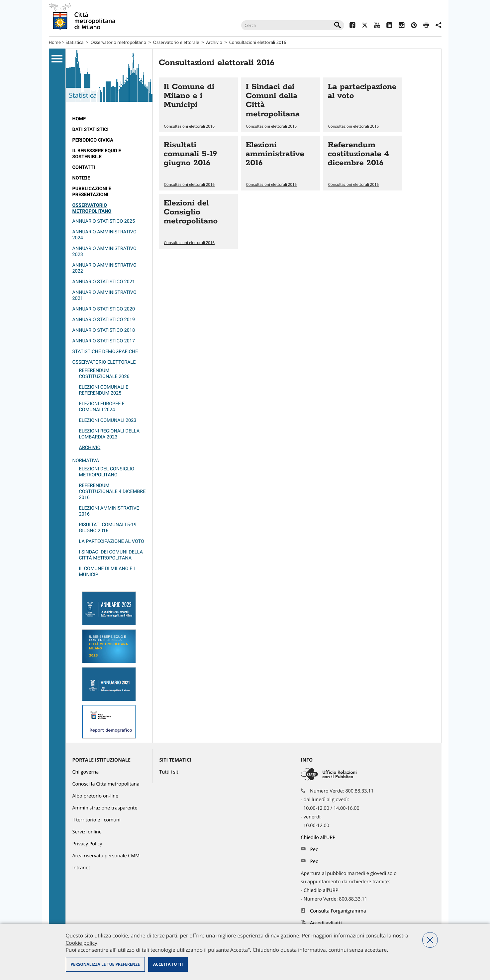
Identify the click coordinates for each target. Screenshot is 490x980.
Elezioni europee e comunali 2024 (102, 407)
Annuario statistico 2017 (104, 341)
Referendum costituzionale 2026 (104, 373)
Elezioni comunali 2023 (108, 420)
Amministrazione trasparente (105, 808)
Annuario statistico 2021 (104, 282)
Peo (314, 861)
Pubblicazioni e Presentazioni (92, 192)
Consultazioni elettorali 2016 (258, 42)
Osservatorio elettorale (176, 42)
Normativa (86, 461)
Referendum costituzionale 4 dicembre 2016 (112, 491)
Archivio (214, 42)
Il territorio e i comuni (97, 820)
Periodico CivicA (93, 140)
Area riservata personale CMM (106, 856)
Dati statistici (91, 129)
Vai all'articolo (198, 105)
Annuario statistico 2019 (104, 320)
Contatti (84, 167)
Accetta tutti (168, 964)
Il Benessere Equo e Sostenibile (97, 154)
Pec (314, 850)
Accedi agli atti (326, 923)
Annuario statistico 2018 (104, 330)
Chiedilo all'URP (319, 838)
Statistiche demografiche (105, 352)
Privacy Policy (87, 844)
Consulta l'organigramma (338, 911)
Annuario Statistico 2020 (104, 309)
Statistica (74, 42)
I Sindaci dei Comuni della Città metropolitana (111, 555)
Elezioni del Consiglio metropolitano (107, 472)
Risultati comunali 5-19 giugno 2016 (108, 528)
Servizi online (87, 832)
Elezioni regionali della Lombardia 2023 (109, 434)
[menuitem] (109, 119)
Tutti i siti (170, 772)
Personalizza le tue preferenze (105, 964)
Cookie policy (82, 943)
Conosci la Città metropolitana (106, 784)
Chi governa (86, 772)
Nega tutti (430, 940)
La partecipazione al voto (112, 541)
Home (55, 42)
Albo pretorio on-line (96, 796)
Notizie (81, 178)
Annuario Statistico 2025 (104, 221)
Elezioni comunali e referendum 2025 (104, 390)
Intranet (81, 868)
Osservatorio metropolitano (118, 42)
